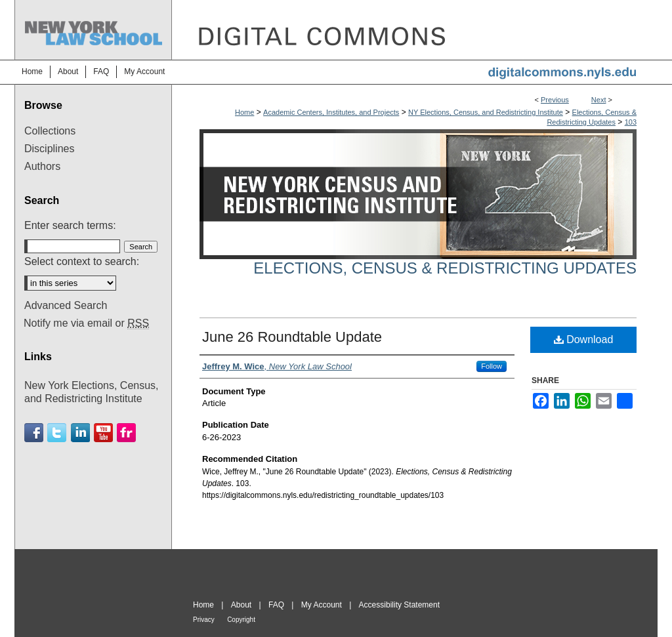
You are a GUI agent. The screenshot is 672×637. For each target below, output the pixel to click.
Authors (42, 166)
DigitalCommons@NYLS (415, 30)
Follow (492, 366)
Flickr (126, 433)
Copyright (241, 620)
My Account (322, 605)
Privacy (204, 620)
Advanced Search (66, 305)
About (241, 605)
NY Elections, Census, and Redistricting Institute (486, 112)
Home (244, 112)
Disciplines (49, 149)
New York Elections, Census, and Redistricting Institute (92, 392)
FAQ (276, 605)
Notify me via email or (86, 323)
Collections (50, 131)
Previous (555, 100)
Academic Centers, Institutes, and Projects (331, 112)
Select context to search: (82, 261)
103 (631, 122)
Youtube (103, 433)
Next (599, 100)
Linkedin (80, 433)
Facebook (34, 433)
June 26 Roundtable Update (292, 337)
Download (584, 339)
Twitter (57, 433)
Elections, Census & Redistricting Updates (445, 268)
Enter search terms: (70, 225)
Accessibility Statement (399, 605)
